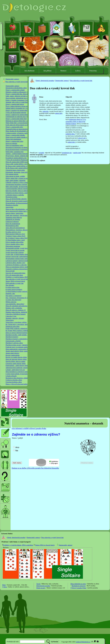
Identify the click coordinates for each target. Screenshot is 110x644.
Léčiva (78, 71)
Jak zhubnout (29, 71)
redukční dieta (70, 134)
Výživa (5, 587)
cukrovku (45, 111)
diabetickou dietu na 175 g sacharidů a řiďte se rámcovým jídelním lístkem (76, 121)
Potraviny (93, 71)
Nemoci (63, 71)
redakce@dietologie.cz (83, 642)
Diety (4, 585)
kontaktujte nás (67, 153)
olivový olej (82, 138)
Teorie (38, 584)
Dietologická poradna (43, 586)
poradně (41, 153)
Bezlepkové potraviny (79, 586)
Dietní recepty (41, 588)
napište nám (77, 153)
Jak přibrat (47, 71)
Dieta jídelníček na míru (78, 584)
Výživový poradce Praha (78, 588)
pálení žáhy (59, 113)
